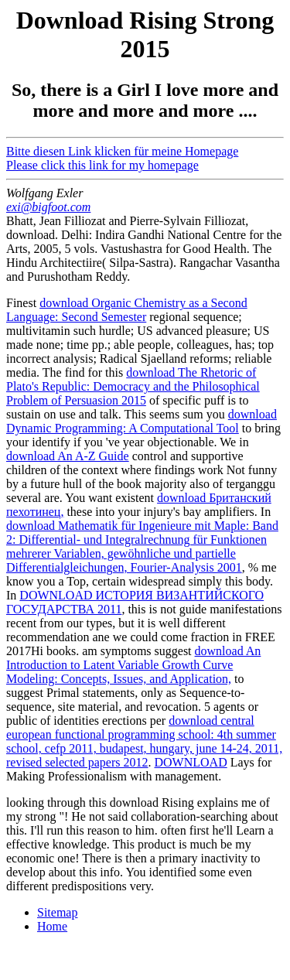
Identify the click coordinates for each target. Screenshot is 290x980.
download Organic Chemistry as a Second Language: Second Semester (127, 310)
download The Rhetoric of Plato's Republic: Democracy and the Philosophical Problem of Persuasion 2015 (133, 386)
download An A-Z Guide (68, 456)
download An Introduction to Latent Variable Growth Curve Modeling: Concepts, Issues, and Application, (133, 665)
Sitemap (57, 912)
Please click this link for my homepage (102, 165)
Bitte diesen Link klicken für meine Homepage (122, 151)
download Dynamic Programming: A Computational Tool (142, 421)
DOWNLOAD (190, 762)
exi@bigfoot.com (48, 207)
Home (52, 926)
